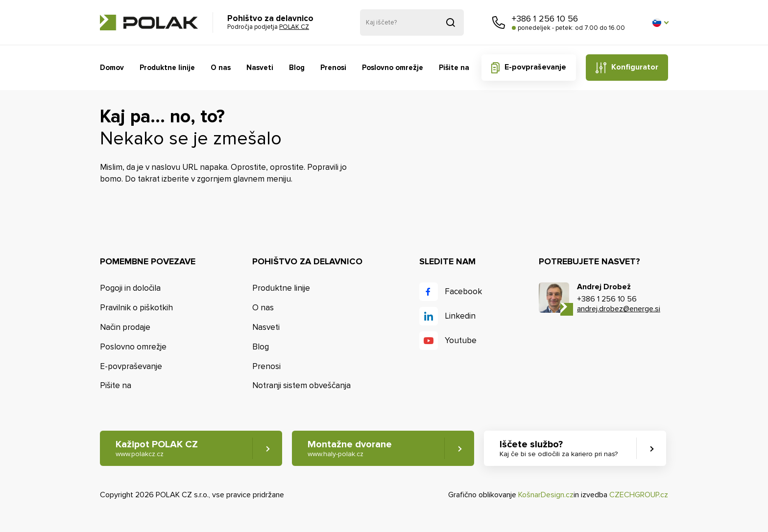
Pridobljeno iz (451, 23)
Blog (297, 68)
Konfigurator (635, 67)
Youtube (461, 340)
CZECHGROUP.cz (639, 495)
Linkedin (460, 316)
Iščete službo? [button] (559, 449)
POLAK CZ (149, 23)
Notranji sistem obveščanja (301, 385)
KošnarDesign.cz (546, 495)
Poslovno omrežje (393, 68)
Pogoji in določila (130, 288)
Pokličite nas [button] (499, 23)
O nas (221, 68)
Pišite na (454, 68)
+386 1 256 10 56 (545, 19)
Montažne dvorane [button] (350, 449)
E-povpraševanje (535, 67)
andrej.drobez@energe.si (619, 309)
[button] (660, 23)
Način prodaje (125, 327)
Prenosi (333, 68)
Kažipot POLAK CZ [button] (157, 449)
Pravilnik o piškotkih (136, 308)
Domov (112, 68)
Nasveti (260, 68)
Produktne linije (167, 68)
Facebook (463, 291)
